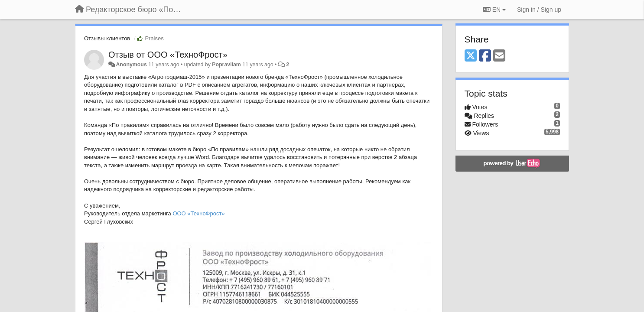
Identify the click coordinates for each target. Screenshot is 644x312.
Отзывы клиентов (107, 38)
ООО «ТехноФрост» (198, 213)
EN (494, 10)
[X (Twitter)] (471, 56)
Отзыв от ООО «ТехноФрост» (168, 55)
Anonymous (131, 65)
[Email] (499, 56)
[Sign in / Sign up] (539, 10)
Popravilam (226, 65)
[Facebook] (485, 56)
